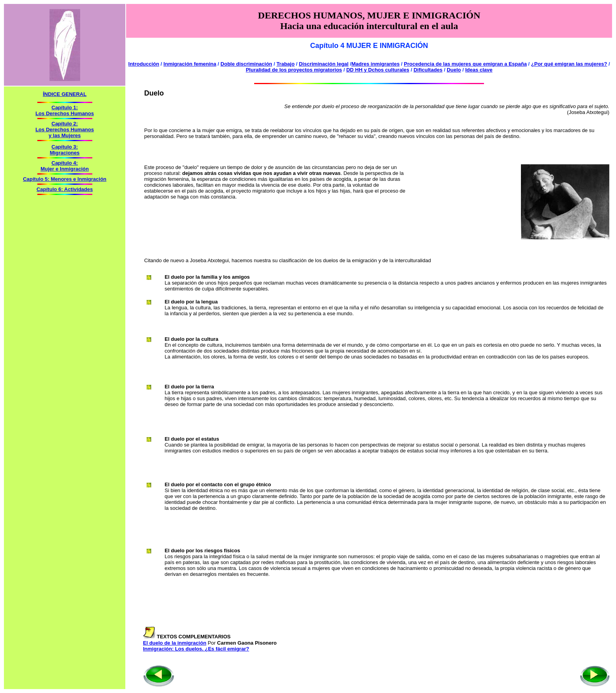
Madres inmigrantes (375, 64)
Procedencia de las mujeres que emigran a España (465, 64)
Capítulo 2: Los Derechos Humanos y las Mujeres (65, 130)
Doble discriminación (246, 64)
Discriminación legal (324, 64)
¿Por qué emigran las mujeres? (569, 64)
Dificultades (428, 70)
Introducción (144, 64)
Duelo (454, 70)
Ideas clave (479, 70)
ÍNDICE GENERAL (65, 94)
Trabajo (286, 64)
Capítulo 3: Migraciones (65, 150)
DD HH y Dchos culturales (378, 70)
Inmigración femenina (190, 64)
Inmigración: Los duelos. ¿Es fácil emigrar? (196, 649)
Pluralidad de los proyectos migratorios (294, 70)
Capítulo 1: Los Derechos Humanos (65, 110)
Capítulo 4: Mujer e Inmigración (65, 166)
